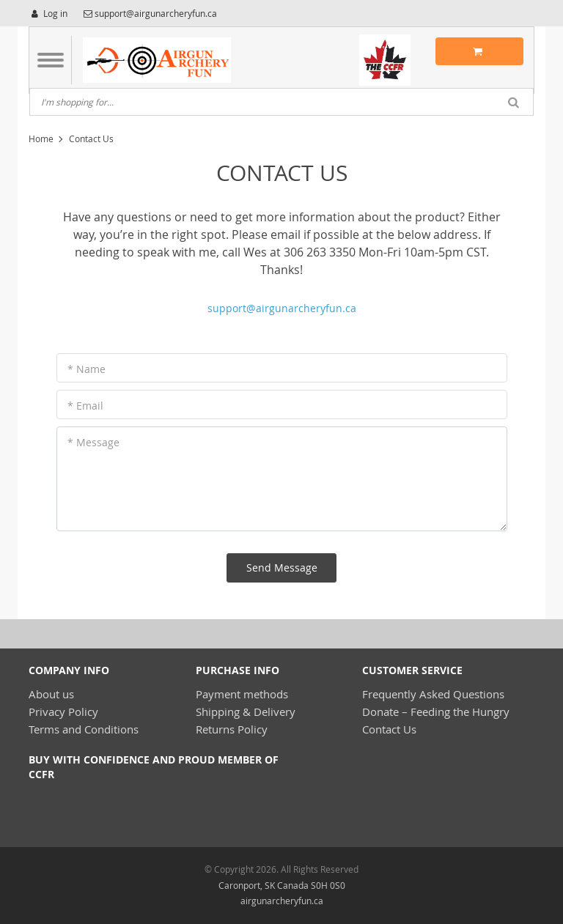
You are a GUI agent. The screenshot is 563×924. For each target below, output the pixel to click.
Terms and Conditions (84, 729)
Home (41, 138)
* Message (93, 442)
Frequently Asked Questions (433, 694)
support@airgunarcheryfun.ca (282, 308)
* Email (85, 406)
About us (51, 694)
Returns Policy (232, 729)
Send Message (282, 568)
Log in (48, 13)
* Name (87, 369)
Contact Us (389, 729)
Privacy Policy (63, 712)
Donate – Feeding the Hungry (436, 712)
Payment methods (242, 694)
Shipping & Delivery (246, 712)
